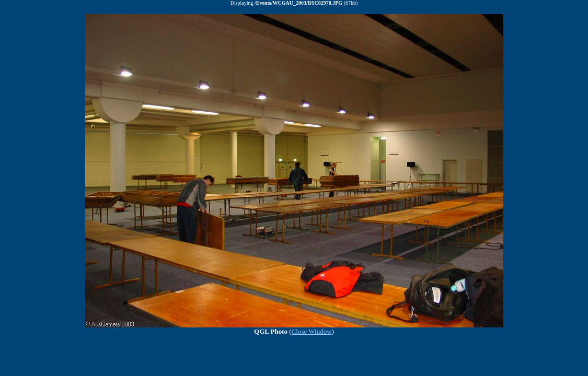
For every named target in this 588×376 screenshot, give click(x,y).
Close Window (312, 331)
